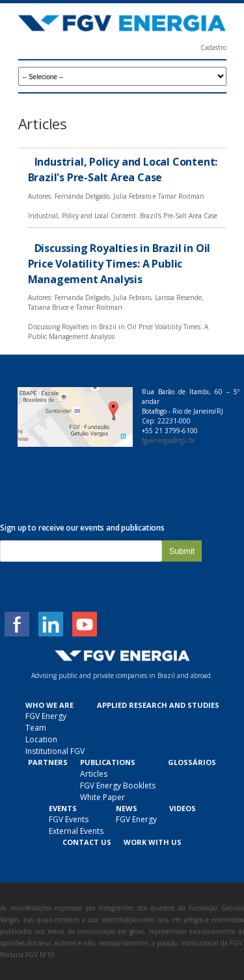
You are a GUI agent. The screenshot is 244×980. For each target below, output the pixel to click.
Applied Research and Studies (158, 705)
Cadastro (213, 47)
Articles (94, 774)
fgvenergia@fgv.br (169, 440)
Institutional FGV (55, 751)
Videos (183, 808)
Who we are (49, 705)
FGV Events (69, 819)
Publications (108, 762)
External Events (76, 831)
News (127, 808)
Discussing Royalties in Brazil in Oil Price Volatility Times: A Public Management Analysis (119, 264)
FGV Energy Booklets (118, 785)
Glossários (192, 762)
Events (63, 808)
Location (41, 739)
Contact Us (87, 842)
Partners (48, 762)
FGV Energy (46, 716)
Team (36, 728)
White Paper (102, 797)
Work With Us (153, 842)
